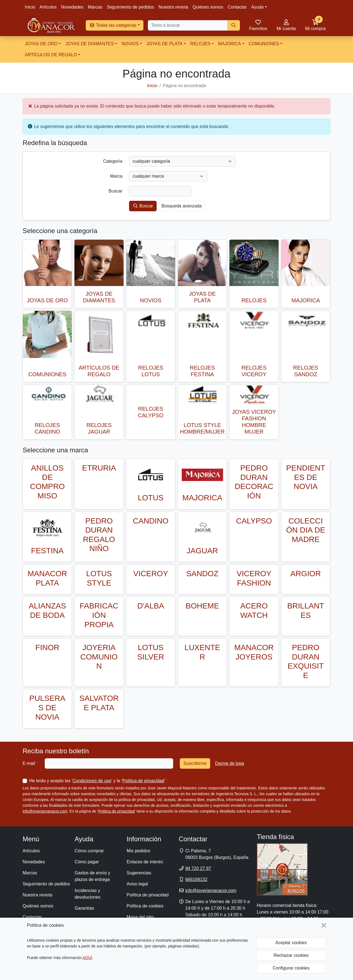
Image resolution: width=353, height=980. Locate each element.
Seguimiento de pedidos (130, 7)
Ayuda (257, 7)
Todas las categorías (113, 25)
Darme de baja (230, 763)
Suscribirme (195, 763)
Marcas (95, 7)
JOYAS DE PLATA (165, 44)
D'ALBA (151, 606)
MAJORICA (230, 44)
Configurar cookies (291, 968)
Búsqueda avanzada (181, 206)
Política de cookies (145, 906)
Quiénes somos (208, 7)
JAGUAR (202, 551)
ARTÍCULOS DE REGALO (51, 55)
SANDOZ (202, 574)
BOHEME (202, 606)
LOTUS (151, 498)
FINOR (47, 647)
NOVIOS (130, 44)
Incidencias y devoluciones (88, 894)
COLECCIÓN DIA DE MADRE (306, 530)
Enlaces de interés (145, 862)
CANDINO (151, 521)
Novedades (72, 7)
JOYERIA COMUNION (99, 657)
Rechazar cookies (291, 955)
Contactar (237, 7)
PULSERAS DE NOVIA (47, 707)
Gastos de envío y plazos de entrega (93, 876)
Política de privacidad (143, 781)
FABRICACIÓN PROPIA (99, 615)
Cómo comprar (89, 851)
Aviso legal (137, 884)
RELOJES (200, 44)
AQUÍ (87, 958)
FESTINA (47, 551)
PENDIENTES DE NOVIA (306, 477)
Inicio (30, 7)
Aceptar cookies (291, 943)
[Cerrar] (324, 925)
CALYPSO (254, 521)
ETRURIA (99, 468)
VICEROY (151, 574)
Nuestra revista (173, 7)
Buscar (143, 206)
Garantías (84, 908)
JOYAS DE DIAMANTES (90, 44)
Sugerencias (139, 873)
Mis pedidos (138, 851)
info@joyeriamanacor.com (45, 811)
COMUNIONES (264, 44)
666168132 (196, 879)
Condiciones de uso (92, 781)
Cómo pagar (87, 862)
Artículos (48, 7)
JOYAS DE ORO (41, 44)
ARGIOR (306, 574)
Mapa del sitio (140, 917)
